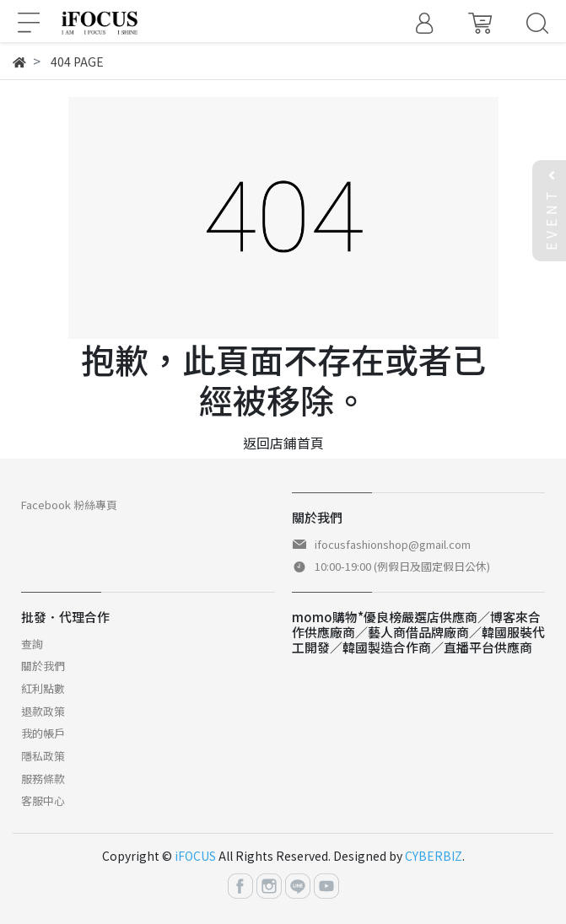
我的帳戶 (43, 733)
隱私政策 (43, 756)
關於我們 (43, 666)
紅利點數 (43, 688)
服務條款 (43, 779)
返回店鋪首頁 (283, 443)
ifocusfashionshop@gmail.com (393, 544)
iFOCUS (195, 856)
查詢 (32, 644)
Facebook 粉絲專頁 (69, 505)
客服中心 (43, 800)
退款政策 (43, 711)
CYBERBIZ (434, 856)
